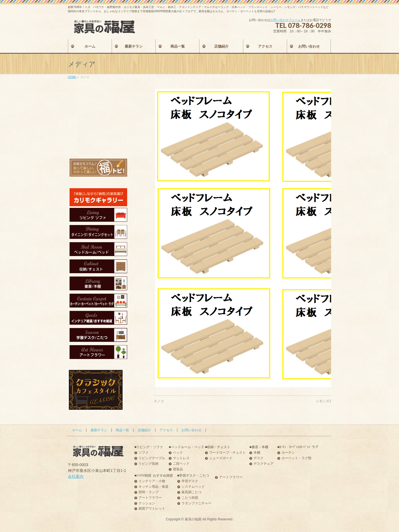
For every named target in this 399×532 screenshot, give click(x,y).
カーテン (288, 453)
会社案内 (76, 476)
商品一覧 (122, 430)
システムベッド (193, 487)
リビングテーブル (152, 458)
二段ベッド (181, 464)
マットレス (181, 458)
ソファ (144, 453)
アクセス (166, 430)
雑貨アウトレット (152, 509)
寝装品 (178, 469)
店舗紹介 (144, 430)
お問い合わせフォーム (285, 20)
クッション (147, 503)
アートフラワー (150, 498)
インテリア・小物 (152, 481)
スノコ (159, 401)
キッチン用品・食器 (154, 487)
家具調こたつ (191, 492)
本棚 (257, 453)
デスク (259, 458)
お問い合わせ (191, 430)
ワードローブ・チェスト (227, 453)
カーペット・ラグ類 (296, 458)
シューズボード (221, 458)
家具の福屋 (193, 519)
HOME (72, 77)
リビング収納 (149, 464)
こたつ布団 (190, 498)
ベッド (178, 453)
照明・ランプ (149, 492)
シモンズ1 (323, 401)
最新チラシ (99, 430)
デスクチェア (264, 464)
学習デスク (190, 481)
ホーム (77, 430)
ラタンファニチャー (196, 503)
